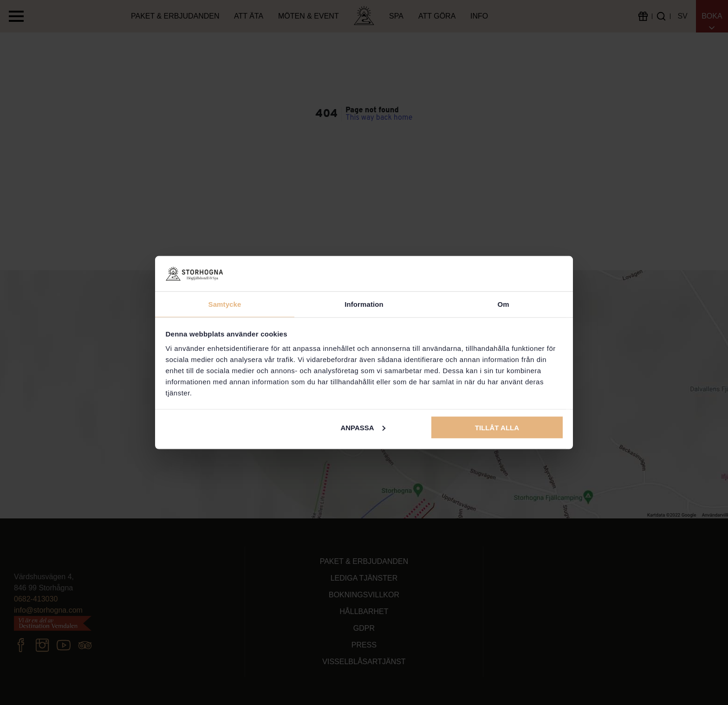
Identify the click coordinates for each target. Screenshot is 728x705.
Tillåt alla (497, 427)
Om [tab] (503, 304)
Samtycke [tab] (225, 304)
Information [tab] (364, 304)
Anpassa (363, 427)
